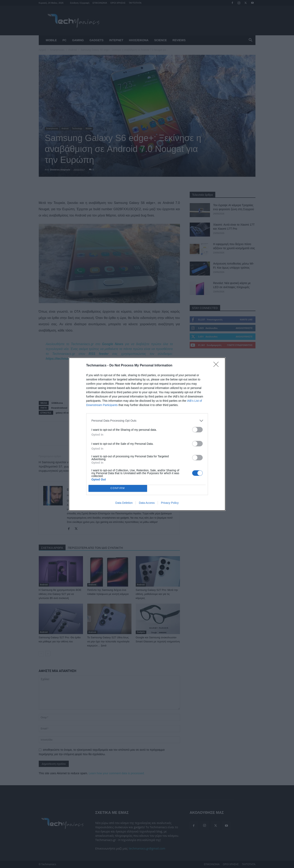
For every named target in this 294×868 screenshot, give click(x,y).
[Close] (217, 366)
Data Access (147, 503)
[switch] (197, 430)
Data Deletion (124, 503)
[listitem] (147, 421)
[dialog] (147, 434)
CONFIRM (118, 488)
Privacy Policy (170, 503)
